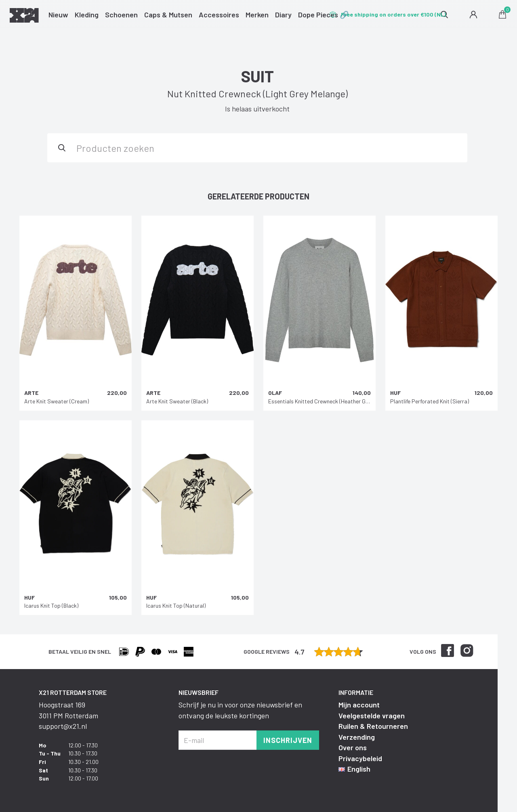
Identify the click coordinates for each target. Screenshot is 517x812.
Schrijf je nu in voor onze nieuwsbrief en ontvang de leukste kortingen (240, 710)
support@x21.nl (63, 726)
